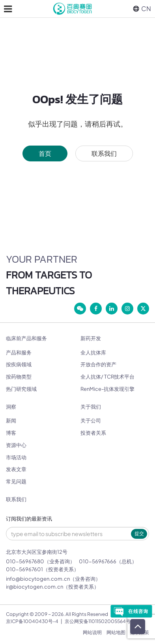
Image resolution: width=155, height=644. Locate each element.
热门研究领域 (21, 389)
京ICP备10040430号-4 (32, 621)
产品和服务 (19, 352)
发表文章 (16, 469)
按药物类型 (19, 377)
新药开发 (91, 338)
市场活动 (16, 457)
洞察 (11, 407)
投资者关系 (93, 433)
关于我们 (91, 407)
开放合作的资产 (98, 364)
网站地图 (116, 632)
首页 (45, 153)
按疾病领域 (19, 364)
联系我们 (104, 153)
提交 (139, 533)
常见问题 (16, 481)
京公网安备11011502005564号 (98, 621)
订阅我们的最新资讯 (29, 519)
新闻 (11, 420)
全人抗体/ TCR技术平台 (107, 377)
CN (142, 9)
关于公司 (91, 420)
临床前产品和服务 (26, 338)
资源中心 (16, 445)
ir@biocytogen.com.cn (35, 587)
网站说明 (92, 632)
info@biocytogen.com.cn (38, 579)
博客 (11, 433)
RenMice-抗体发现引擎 (107, 389)
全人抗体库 (93, 352)
